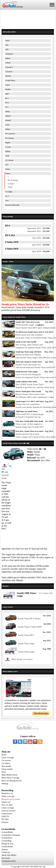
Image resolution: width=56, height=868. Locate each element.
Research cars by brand (11, 799)
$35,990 (41, 238)
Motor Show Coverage (10, 778)
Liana (7, 125)
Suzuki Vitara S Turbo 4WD (30, 627)
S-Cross (8, 147)
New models (6, 766)
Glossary (5, 822)
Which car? (6, 802)
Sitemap (5, 784)
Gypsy (8, 85)
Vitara (8, 174)
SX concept (9, 160)
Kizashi (8, 120)
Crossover (9, 72)
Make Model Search (9, 775)
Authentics (9, 54)
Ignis (7, 94)
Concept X (9, 67)
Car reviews (6, 760)
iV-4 (7, 107)
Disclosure (6, 858)
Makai (8, 129)
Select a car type (8, 796)
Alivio (7, 41)
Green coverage (8, 808)
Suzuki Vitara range (26, 643)
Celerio (8, 63)
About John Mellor (9, 855)
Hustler (8, 89)
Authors (5, 850)
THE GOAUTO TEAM (5, 475)
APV (7, 49)
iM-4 (7, 103)
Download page (41, 713)
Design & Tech (7, 844)
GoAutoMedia (7, 832)
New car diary (7, 805)
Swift (7, 156)
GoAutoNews (7, 838)
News (4, 772)
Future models (7, 769)
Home (4, 755)
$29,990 (41, 245)
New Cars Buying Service (12, 781)
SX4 (7, 165)
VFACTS (5, 817)
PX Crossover (10, 134)
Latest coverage (8, 758)
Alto (7, 45)
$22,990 (38, 228)
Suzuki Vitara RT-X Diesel (29, 619)
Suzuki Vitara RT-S (26, 635)
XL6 (7, 201)
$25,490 (38, 231)
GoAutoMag (6, 841)
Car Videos (6, 763)
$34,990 (41, 251)
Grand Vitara (10, 80)
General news (7, 814)
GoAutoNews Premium (11, 835)
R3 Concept (9, 138)
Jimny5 (8, 116)
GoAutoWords (7, 847)
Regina (8, 143)
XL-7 (7, 196)
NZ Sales (5, 819)
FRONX (8, 76)
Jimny (8, 112)
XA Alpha (9, 192)
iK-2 (7, 98)
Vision (8, 169)
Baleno (8, 58)
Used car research (8, 811)
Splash (8, 151)
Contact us (6, 852)
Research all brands (12, 205)
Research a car (7, 793)
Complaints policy (9, 861)
